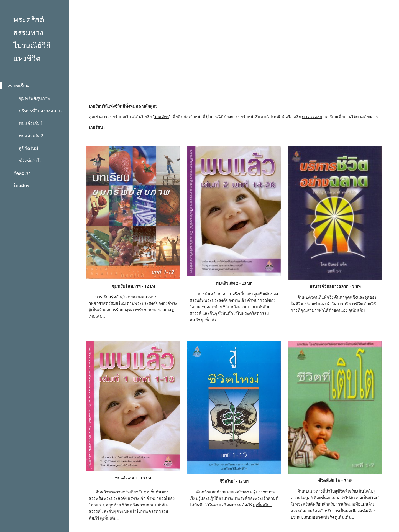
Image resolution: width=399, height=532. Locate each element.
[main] (234, 47)
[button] (392, 8)
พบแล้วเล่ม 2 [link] (31, 136)
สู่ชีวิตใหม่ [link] (29, 148)
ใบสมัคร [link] (21, 186)
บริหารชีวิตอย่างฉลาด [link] (40, 111)
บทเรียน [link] (21, 86)
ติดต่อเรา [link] (22, 173)
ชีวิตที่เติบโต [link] (31, 161)
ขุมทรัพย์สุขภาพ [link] (35, 98)
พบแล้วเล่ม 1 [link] (31, 123)
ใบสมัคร (162, 117)
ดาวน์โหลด (312, 117)
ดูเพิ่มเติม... (210, 320)
